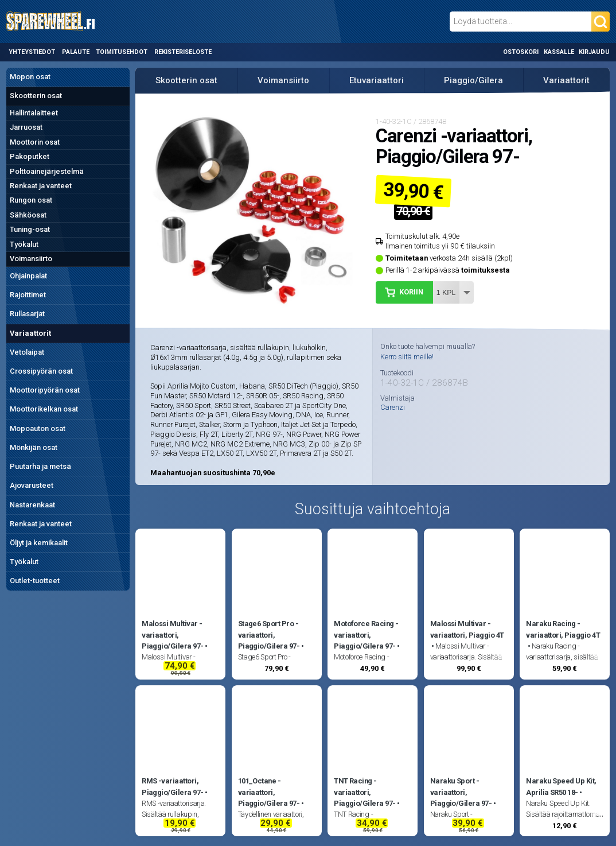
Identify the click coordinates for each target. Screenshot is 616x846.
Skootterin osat (36, 96)
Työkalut (24, 244)
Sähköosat (28, 215)
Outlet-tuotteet (35, 581)
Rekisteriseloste (183, 52)
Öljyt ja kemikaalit (39, 543)
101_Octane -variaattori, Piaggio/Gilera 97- (269, 792)
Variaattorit (30, 333)
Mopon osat (30, 77)
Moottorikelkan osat (44, 409)
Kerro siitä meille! (407, 357)
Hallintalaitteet (34, 113)
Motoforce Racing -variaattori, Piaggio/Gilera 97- (366, 635)
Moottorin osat (35, 142)
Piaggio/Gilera (473, 80)
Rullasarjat (27, 314)
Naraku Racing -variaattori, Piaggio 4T (563, 629)
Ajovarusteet (32, 485)
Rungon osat (31, 200)
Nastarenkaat (32, 505)
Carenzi (393, 408)
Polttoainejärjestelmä (47, 171)
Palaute (76, 52)
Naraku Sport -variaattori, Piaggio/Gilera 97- (461, 792)
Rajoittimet (28, 295)
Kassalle (559, 52)
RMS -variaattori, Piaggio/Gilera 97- (173, 786)
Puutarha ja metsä (40, 466)
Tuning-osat (30, 229)
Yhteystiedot (32, 52)
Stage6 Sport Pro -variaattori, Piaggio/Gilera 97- (269, 635)
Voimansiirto (31, 259)
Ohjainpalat (28, 276)
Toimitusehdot (122, 52)
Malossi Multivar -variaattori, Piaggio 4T (467, 629)
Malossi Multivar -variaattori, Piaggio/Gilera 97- (173, 635)
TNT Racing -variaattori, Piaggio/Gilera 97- (365, 792)
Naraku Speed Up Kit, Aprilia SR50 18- (561, 786)
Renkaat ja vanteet (41, 186)
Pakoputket (30, 156)
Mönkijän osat (34, 447)
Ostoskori (521, 52)
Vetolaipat (27, 352)
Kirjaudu (594, 52)
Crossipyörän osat (41, 371)
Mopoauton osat (38, 428)
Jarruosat (26, 127)
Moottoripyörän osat (45, 390)
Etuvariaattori (377, 80)
